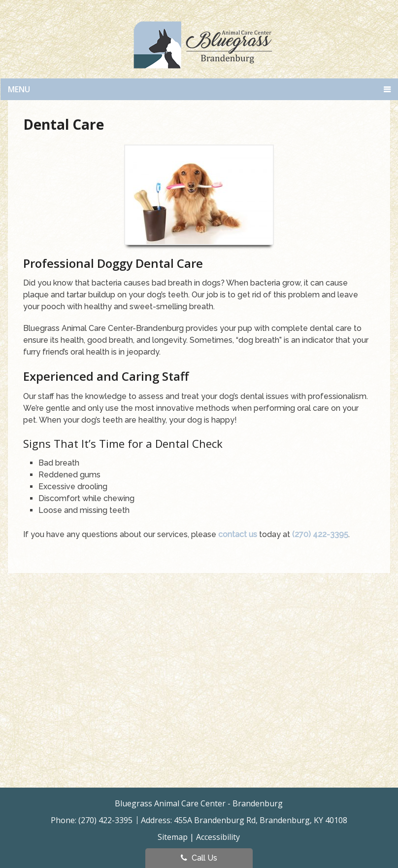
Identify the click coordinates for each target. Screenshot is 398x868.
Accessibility (218, 837)
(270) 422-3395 (320, 534)
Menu (19, 89)
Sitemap (173, 837)
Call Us (199, 858)
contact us (238, 534)
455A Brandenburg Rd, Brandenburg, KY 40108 (261, 820)
